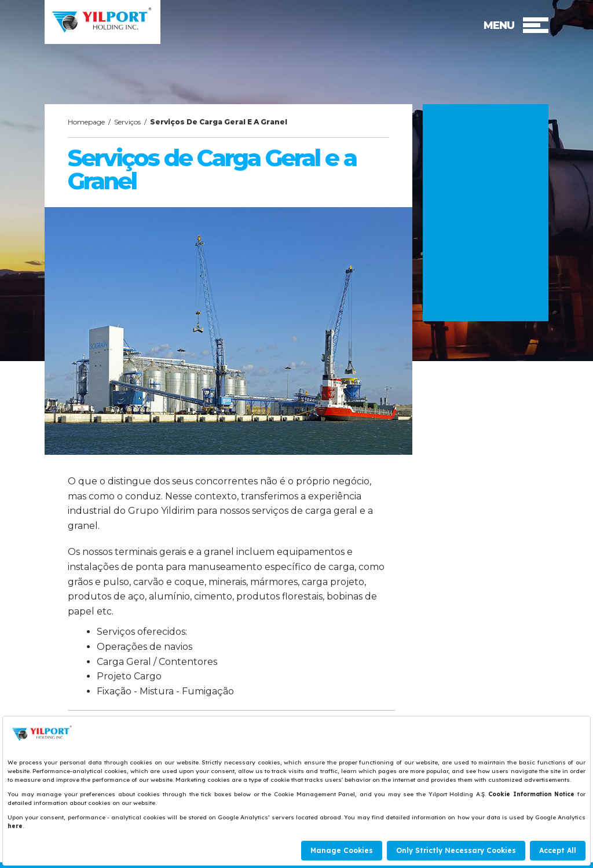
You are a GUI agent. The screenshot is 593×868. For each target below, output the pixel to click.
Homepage (86, 122)
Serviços (127, 122)
